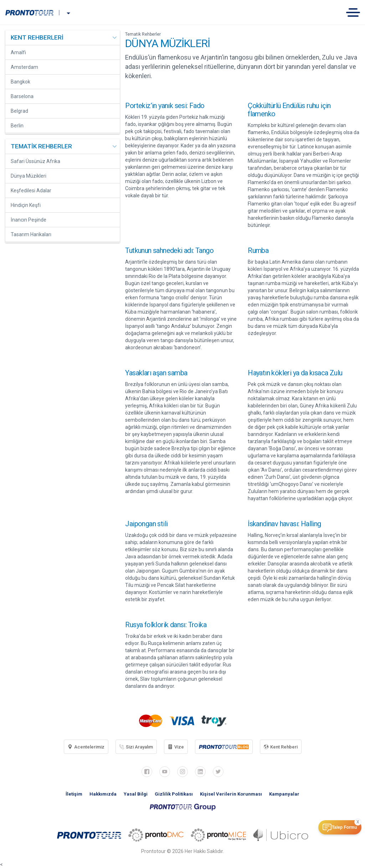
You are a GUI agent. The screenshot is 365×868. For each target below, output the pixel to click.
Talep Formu (344, 827)
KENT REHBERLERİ (37, 37)
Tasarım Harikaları (31, 234)
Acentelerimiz (86, 747)
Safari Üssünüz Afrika (35, 161)
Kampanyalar (284, 794)
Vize (176, 747)
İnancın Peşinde (29, 220)
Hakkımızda (103, 794)
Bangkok (20, 82)
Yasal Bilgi (136, 794)
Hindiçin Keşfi (26, 205)
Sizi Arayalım (136, 747)
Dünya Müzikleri (29, 176)
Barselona (22, 96)
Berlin (17, 126)
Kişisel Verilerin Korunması (231, 794)
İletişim (74, 794)
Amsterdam (24, 67)
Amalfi (18, 52)
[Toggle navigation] (356, 12)
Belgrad (19, 111)
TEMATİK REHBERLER (41, 146)
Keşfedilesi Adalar (31, 191)
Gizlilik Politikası (174, 794)
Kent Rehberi (281, 747)
